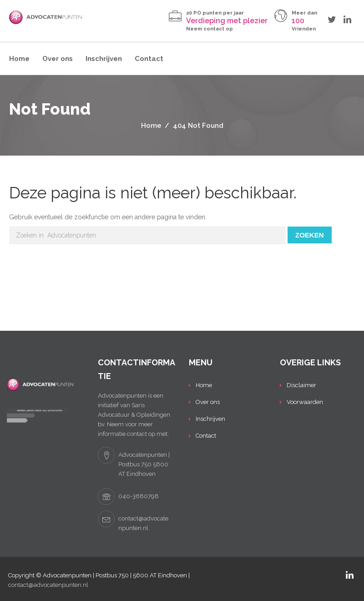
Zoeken (310, 235)
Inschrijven (104, 59)
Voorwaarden (305, 402)
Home (19, 59)
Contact (149, 59)
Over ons (58, 59)
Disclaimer (301, 385)
